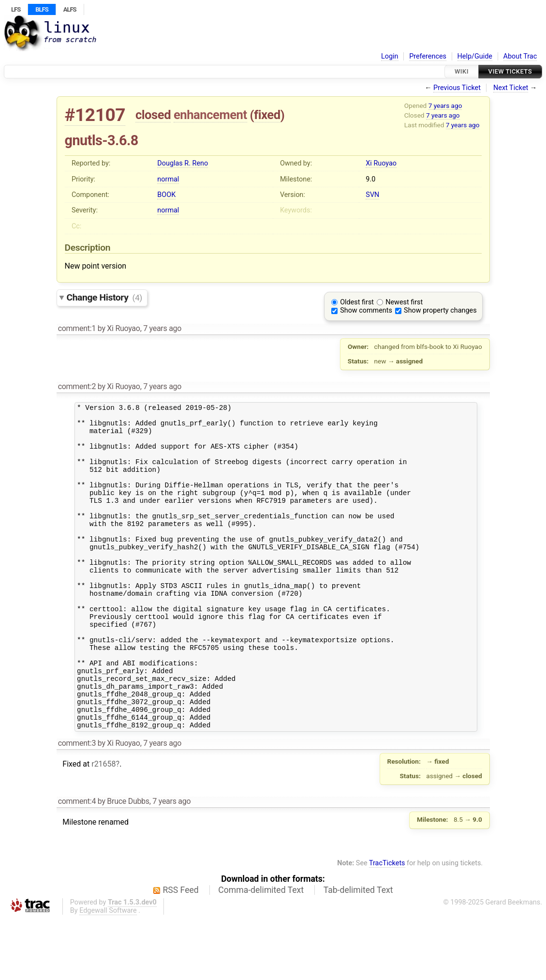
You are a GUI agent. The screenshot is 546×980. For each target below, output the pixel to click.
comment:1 (77, 328)
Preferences (428, 56)
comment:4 (77, 862)
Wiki (462, 71)
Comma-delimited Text (261, 951)
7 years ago (445, 106)
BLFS (42, 9)
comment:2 (77, 386)
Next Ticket (511, 88)
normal (168, 179)
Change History (104, 297)
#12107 (95, 115)
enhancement (210, 115)
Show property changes (440, 310)
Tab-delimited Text (358, 951)
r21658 (103, 825)
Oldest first (357, 302)
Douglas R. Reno (183, 163)
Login (390, 56)
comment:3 (77, 804)
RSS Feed (181, 951)
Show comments (366, 310)
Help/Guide (475, 56)
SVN (372, 195)
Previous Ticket (457, 88)
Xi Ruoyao (381, 163)
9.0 (370, 179)
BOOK (166, 195)
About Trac (520, 56)
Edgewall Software (108, 972)
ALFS (70, 9)
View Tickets (510, 71)
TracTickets (387, 924)
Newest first (404, 302)
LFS (16, 9)
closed (153, 115)
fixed (267, 115)
